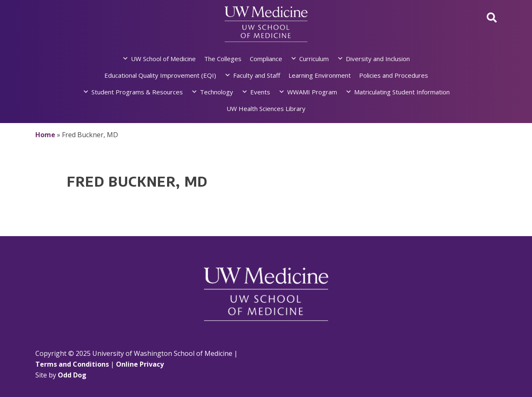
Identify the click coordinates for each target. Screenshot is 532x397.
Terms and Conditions (72, 364)
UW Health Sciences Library (266, 108)
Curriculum (314, 59)
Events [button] (260, 92)
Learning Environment (320, 75)
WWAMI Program (312, 92)
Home (45, 135)
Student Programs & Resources (137, 92)
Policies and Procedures (394, 75)
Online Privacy (140, 364)
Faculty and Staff (257, 75)
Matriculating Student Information (402, 92)
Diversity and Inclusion (378, 59)
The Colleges (223, 59)
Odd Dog (72, 375)
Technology (217, 92)
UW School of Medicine (163, 59)
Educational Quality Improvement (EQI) (160, 75)
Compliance (266, 59)
